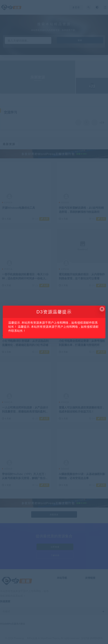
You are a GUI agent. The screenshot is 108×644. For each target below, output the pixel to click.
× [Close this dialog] (102, 309)
